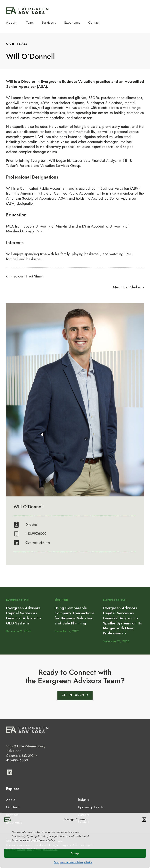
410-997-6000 (17, 760)
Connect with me (38, 542)
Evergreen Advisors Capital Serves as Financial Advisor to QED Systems (24, 616)
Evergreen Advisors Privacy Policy (73, 862)
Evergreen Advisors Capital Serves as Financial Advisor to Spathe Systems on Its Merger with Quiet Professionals (122, 621)
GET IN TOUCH (73, 695)
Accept (75, 853)
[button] (144, 820)
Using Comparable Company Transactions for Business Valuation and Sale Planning (75, 616)
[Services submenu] (56, 23)
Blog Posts (61, 600)
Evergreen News (17, 600)
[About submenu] (17, 23)
